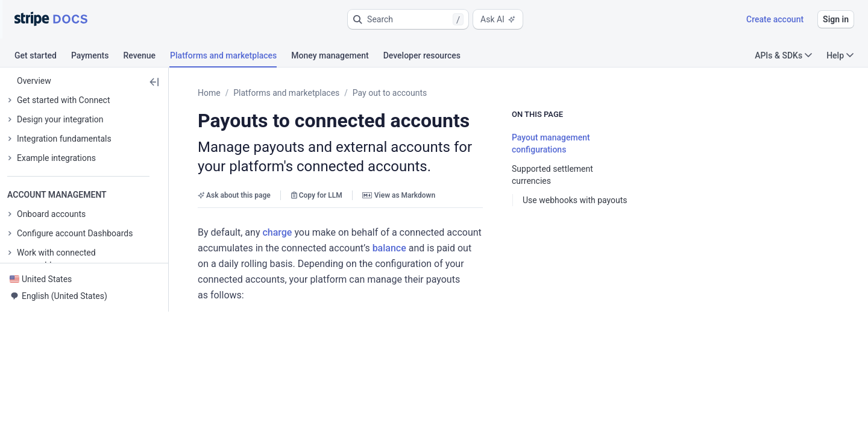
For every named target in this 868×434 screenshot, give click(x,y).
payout (313, 418)
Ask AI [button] (498, 19)
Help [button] (840, 55)
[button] (408, 19)
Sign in (836, 19)
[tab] (43, 57)
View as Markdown (399, 195)
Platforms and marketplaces (286, 93)
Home (209, 93)
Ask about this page (234, 195)
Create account (775, 19)
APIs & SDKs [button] (783, 55)
